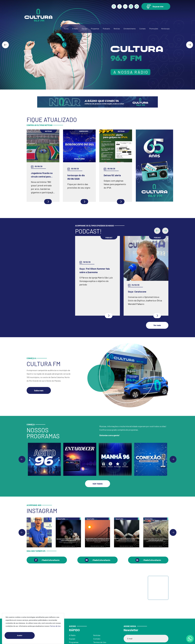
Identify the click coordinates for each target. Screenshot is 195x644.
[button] (156, 6)
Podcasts (106, 29)
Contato (143, 29)
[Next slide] (190, 45)
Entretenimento (130, 29)
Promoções (154, 29)
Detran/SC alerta (112, 175)
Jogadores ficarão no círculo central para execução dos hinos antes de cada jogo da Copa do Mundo (42, 175)
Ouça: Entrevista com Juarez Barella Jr (143, 287)
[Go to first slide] (173, 453)
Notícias (117, 29)
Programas (95, 29)
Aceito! (26, 635)
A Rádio (75, 29)
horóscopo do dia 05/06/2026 (76, 177)
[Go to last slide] (5, 45)
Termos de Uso (55, 626)
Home (66, 29)
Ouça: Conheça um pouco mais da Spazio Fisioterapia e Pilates (96, 287)
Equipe (85, 29)
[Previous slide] (22, 453)
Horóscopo (165, 29)
